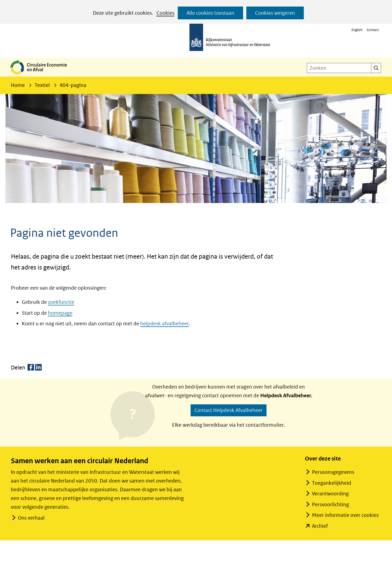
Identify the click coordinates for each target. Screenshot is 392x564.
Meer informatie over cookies (345, 515)
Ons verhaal (31, 518)
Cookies (166, 13)
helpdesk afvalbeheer (165, 324)
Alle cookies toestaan (210, 13)
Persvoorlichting (330, 504)
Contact (373, 30)
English (357, 30)
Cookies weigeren (275, 13)
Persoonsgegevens (333, 472)
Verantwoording (330, 494)
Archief (320, 526)
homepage (60, 313)
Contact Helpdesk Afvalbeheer (229, 410)
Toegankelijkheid (332, 483)
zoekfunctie (61, 302)
